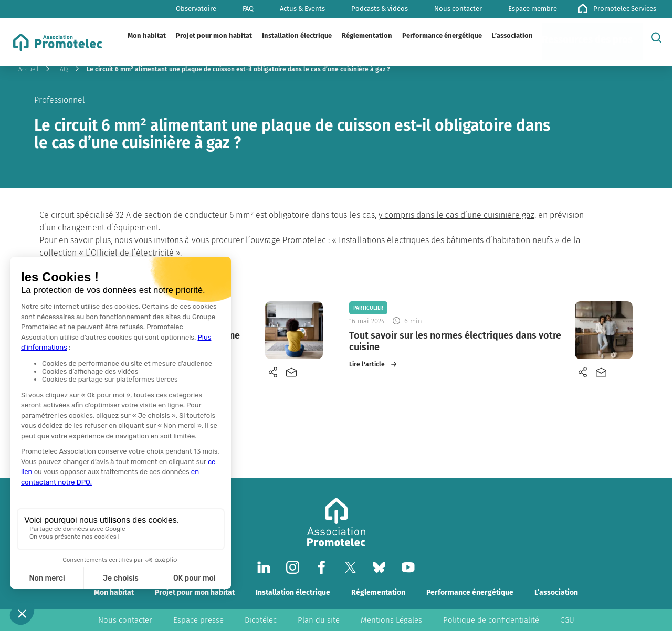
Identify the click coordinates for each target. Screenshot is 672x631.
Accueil (28, 69)
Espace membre (533, 9)
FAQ (248, 9)
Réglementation (378, 592)
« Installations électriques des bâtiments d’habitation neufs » (446, 240)
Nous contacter (458, 9)
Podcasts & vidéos (380, 9)
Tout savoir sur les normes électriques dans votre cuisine (455, 341)
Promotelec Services (625, 9)
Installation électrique (293, 592)
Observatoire (196, 9)
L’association (556, 592)
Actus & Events (302, 9)
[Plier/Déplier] (175, 36)
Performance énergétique (470, 592)
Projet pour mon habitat (195, 592)
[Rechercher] (656, 37)
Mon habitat (114, 592)
